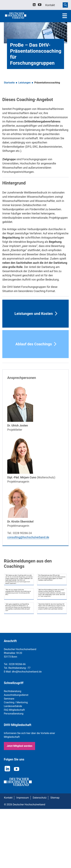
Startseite (9, 83)
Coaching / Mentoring (16, 702)
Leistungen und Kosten (34, 314)
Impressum (23, 798)
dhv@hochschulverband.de (27, 672)
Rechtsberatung (13, 691)
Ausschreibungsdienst (16, 695)
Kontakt (8, 798)
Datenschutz (40, 798)
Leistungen (25, 83)
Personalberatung (14, 714)
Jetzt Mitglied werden (19, 746)
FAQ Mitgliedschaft (14, 710)
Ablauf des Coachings (34, 344)
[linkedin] (34, 5)
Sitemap (55, 798)
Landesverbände (13, 706)
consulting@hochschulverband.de (28, 537)
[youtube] (40, 5)
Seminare (9, 699)
